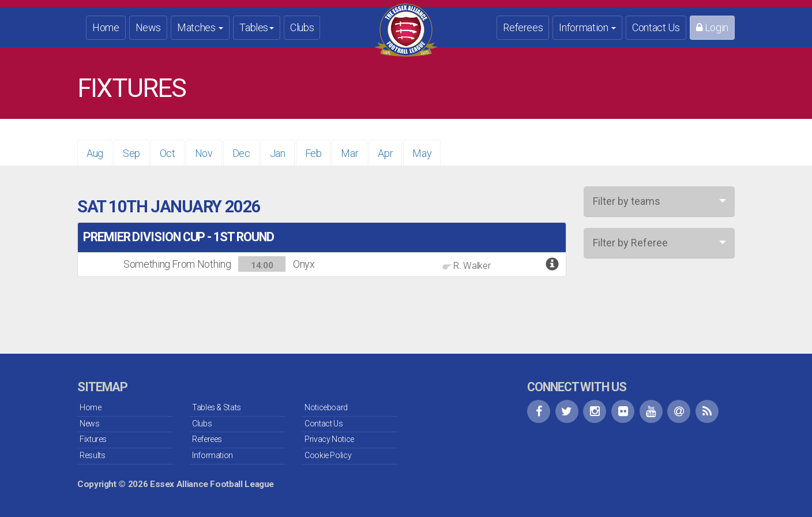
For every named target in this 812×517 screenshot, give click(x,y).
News (149, 27)
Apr (385, 153)
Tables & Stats (217, 407)
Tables (257, 27)
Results (92, 455)
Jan (278, 153)
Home (106, 27)
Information (587, 27)
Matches (200, 27)
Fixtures (93, 439)
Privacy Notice (329, 439)
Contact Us (656, 27)
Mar (349, 153)
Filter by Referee (630, 243)
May (422, 153)
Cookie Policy (328, 455)
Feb (313, 153)
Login (712, 27)
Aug (95, 153)
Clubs (302, 27)
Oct (168, 153)
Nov (204, 153)
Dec (241, 153)
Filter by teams (627, 201)
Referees (523, 27)
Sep (131, 153)
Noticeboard (326, 407)
